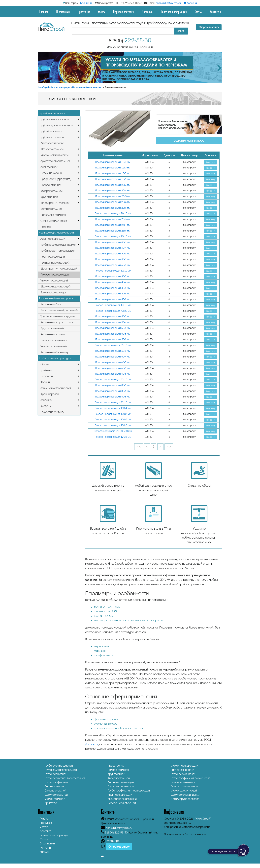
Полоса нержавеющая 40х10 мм (113, 305)
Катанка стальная (51, 209)
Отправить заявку (209, 27)
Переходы (47, 376)
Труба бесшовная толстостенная (65, 778)
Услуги (102, 12)
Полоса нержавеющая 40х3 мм (113, 277)
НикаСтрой (43, 87)
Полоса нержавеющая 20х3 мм (113, 185)
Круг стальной (49, 197)
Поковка (46, 227)
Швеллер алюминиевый (185, 795)
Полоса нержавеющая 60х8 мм (113, 374)
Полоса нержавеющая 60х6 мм (113, 368)
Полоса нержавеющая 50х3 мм (113, 317)
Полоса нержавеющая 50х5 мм (113, 328)
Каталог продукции (61, 87)
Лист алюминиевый (182, 770)
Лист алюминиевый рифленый (59, 310)
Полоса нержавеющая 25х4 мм (113, 225)
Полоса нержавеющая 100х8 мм (113, 425)
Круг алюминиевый (52, 328)
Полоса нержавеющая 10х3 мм (113, 162)
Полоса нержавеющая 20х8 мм (113, 208)
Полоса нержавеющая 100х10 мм (113, 431)
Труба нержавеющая (121, 786)
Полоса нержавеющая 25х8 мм (113, 231)
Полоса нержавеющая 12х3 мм (113, 168)
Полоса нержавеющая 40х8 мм (113, 299)
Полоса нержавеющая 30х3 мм (113, 242)
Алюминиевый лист (52, 304)
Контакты (215, 12)
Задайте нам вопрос (189, 140)
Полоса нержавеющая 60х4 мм (113, 357)
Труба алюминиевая (183, 774)
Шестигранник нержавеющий (59, 269)
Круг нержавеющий (53, 257)
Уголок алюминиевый (54, 346)
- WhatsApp (110, 841)
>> (169, 447)
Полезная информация (174, 12)
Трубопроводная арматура (55, 358)
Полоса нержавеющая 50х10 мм (113, 345)
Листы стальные (54, 786)
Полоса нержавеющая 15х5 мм (113, 179)
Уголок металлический (54, 155)
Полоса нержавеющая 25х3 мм (113, 219)
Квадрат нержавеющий (55, 263)
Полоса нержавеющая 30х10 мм (113, 271)
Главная (44, 12)
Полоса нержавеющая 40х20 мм (113, 311)
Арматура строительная (55, 161)
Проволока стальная (53, 215)
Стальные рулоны (51, 173)
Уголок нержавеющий (54, 281)
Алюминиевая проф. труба (57, 322)
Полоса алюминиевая (54, 340)
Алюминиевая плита (53, 334)
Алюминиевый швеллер (55, 352)
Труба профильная (52, 137)
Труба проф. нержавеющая (58, 251)
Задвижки (46, 400)
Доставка (147, 12)
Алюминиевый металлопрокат (56, 298)
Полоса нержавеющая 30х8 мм (113, 265)
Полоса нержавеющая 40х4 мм (113, 282)
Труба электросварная (55, 119)
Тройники (46, 370)
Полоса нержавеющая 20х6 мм (113, 202)
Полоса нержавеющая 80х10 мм (113, 403)
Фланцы (45, 382)
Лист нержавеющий (53, 239)
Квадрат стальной (51, 191)
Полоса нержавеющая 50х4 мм (113, 322)
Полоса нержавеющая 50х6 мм (113, 334)
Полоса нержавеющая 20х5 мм (113, 196)
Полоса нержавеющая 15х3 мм (113, 174)
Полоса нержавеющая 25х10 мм (113, 236)
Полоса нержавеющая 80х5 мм (113, 385)
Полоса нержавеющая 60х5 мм (113, 362)
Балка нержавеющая (53, 293)
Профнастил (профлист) (56, 179)
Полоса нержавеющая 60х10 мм (113, 380)
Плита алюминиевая (183, 782)
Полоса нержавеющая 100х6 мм (113, 420)
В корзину (210, 162)
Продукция (84, 12)
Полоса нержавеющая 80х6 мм (113, 391)
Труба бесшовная (51, 131)
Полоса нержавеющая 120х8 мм (113, 437)
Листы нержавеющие (121, 782)
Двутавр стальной (55, 791)
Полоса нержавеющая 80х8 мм (113, 397)
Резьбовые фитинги (52, 412)
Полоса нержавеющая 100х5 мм (113, 414)
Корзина (190, 3)
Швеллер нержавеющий (55, 287)
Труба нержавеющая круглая (58, 245)
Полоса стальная (51, 185)
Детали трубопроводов (185, 799)
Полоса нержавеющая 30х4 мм (113, 248)
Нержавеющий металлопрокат (87, 87)
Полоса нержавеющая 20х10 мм (113, 214)
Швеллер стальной (52, 149)
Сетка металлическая (54, 221)
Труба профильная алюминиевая (191, 778)
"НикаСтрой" (203, 819)
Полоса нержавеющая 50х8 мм (113, 339)
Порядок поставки (124, 12)
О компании (63, 12)
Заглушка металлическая (56, 388)
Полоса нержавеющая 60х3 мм (113, 351)
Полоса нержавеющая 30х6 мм (113, 259)
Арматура (51, 803)
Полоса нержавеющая (55, 275)
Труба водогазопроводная (57, 125)
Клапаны (46, 406)
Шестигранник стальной (55, 203)
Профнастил (116, 766)
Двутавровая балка (52, 143)
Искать (181, 31)
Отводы (45, 364)
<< (139, 447)
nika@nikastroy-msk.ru (168, 3)
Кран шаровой (50, 394)
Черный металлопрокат (52, 113)
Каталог (44, 852)
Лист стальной (49, 167)
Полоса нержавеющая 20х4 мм (113, 191)
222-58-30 (130, 40)
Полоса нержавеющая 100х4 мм (113, 408)
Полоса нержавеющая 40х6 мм (113, 294)
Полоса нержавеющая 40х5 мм (113, 288)
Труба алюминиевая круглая (58, 316)
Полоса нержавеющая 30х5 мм (113, 254)
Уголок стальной (55, 799)
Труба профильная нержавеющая (129, 791)
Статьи (198, 12)
